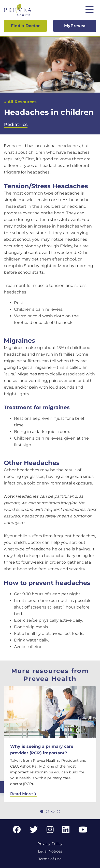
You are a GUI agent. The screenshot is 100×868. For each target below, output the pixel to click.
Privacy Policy (50, 844)
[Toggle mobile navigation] (90, 10)
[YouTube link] (83, 831)
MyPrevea (75, 26)
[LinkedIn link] (66, 831)
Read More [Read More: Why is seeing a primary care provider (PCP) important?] (23, 794)
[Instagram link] (50, 831)
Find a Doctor (25, 26)
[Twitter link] (34, 831)
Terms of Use (50, 859)
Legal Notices (50, 851)
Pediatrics (16, 125)
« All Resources (20, 102)
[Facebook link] (17, 831)
